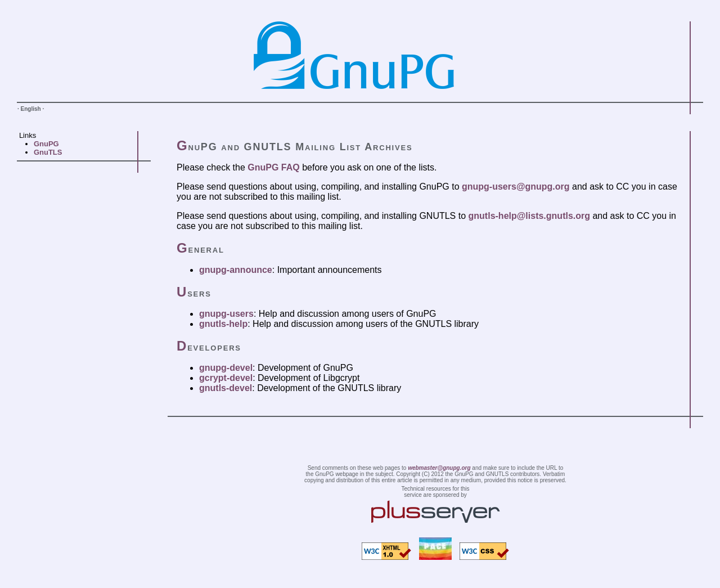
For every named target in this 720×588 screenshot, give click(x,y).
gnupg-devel (226, 368)
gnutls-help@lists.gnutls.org (529, 216)
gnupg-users (226, 314)
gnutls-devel (226, 388)
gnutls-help (223, 324)
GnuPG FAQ (273, 167)
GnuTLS (48, 152)
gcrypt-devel (226, 378)
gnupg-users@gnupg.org (516, 187)
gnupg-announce (236, 270)
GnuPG (46, 144)
